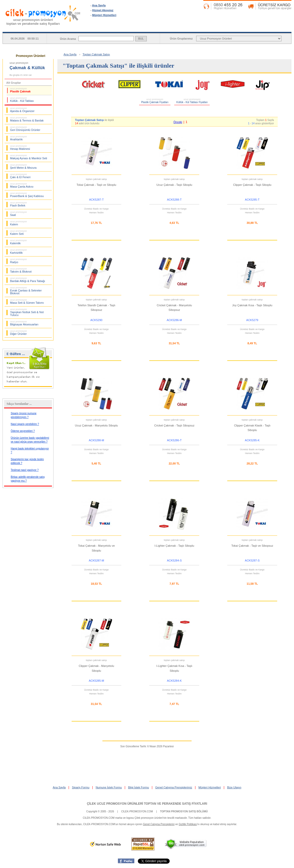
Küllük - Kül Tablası (22, 100)
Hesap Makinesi (20, 148)
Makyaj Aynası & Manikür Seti (29, 157)
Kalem (19, 223)
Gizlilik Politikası (188, 824)
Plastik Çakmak (21, 90)
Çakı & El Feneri (20, 176)
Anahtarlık (19, 138)
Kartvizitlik (19, 251)
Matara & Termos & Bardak (27, 119)
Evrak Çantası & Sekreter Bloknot (26, 291)
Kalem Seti (19, 233)
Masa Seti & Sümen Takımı (27, 301)
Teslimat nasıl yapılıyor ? (25, 470)
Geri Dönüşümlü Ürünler (25, 129)
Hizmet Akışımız (103, 10)
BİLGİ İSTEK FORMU (266, 28)
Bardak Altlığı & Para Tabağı (28, 280)
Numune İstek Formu (109, 787)
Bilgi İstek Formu (139, 787)
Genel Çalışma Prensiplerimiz (174, 787)
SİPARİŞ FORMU (166, 28)
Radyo (19, 261)
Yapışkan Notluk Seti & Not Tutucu (27, 312)
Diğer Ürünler (19, 333)
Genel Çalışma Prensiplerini (159, 824)
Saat (19, 214)
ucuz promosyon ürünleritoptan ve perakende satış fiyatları (33, 22)
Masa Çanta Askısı (22, 185)
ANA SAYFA (116, 28)
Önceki (178, 122)
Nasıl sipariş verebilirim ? (25, 424)
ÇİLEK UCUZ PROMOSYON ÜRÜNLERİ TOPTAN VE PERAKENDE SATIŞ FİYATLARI (147, 804)
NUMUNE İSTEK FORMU (216, 28)
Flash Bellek (19, 204)
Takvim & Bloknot (21, 270)
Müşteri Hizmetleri (104, 15)
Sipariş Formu (81, 787)
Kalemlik (19, 242)
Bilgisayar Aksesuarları (24, 323)
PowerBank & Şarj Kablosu (27, 195)
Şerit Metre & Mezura (23, 166)
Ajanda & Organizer (22, 110)
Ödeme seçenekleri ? (23, 431)
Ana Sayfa (99, 5)
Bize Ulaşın (234, 787)
